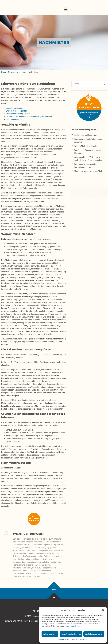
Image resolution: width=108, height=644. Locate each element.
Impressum (84, 639)
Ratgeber (12, 72)
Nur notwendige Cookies (71, 634)
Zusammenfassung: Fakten (18, 114)
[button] (103, 610)
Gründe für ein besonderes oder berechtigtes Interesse (29, 117)
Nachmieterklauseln (15, 120)
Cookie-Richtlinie (64, 639)
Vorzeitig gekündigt (14, 108)
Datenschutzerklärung (72, 626)
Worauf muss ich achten (16, 111)
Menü (54, 589)
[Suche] (104, 84)
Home (4, 72)
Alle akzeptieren (50, 634)
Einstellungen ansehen (94, 634)
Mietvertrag (22, 72)
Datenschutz (75, 639)
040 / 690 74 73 (20, 621)
